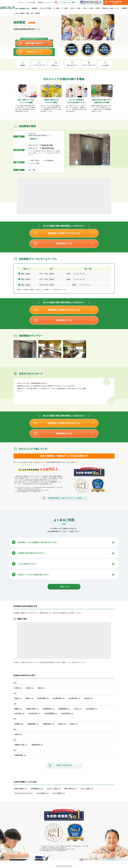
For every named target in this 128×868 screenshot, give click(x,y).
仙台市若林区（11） (68, 713)
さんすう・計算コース (54, 788)
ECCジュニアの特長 (46, 8)
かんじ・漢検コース (87, 788)
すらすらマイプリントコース (24, 793)
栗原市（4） (30, 698)
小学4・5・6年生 (88, 8)
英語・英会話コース (21, 788)
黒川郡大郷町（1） (44, 698)
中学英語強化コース (37, 788)
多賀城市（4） (19, 724)
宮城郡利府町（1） (37, 745)
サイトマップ (21, 2)
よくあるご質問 (31, 2)
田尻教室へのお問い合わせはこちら (64, 233)
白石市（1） (78, 709)
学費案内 (125, 8)
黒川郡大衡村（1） (59, 698)
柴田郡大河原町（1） (33, 709)
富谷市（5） (63, 724)
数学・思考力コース (71, 788)
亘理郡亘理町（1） (20, 755)
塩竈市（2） (18, 709)
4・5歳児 (65, 8)
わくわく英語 (36, 163)
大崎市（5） (41, 688)
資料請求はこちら (64, 243)
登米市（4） (74, 724)
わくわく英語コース (59, 793)
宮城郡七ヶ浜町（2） (21, 745)
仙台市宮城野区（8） (51, 713)
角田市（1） (18, 698)
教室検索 (35, 8)
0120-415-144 (49, 153)
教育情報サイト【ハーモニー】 (45, 2)
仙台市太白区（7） (35, 713)
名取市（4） (18, 734)
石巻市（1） (18, 688)
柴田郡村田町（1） (65, 709)
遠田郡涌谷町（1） (49, 724)
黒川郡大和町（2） (75, 698)
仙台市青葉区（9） (92, 709)
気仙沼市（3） (89, 698)
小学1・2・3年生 (75, 8)
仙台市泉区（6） (20, 713)
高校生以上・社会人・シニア (111, 8)
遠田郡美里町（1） (33, 724)
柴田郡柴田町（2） (49, 709)
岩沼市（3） (30, 688)
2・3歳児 (57, 8)
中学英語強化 (50, 160)
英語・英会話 (36, 160)
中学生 (98, 8)
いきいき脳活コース (42, 793)
